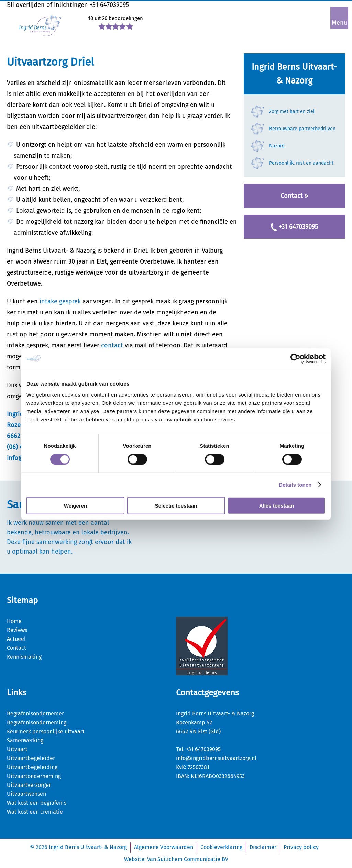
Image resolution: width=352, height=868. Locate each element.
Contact (16, 648)
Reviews (17, 630)
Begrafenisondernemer (35, 714)
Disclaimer (263, 847)
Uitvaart (17, 749)
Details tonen (295, 485)
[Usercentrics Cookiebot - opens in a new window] (295, 359)
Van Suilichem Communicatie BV (188, 859)
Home (14, 621)
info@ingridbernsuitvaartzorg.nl (216, 758)
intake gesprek (60, 301)
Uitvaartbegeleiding (32, 767)
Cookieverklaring (221, 847)
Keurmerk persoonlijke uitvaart (46, 731)
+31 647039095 (109, 5)
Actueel (16, 639)
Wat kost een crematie (35, 812)
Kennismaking (24, 657)
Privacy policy (301, 847)
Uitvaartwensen (26, 794)
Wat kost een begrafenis (37, 803)
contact (112, 345)
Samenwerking (25, 740)
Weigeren (75, 505)
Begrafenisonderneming (37, 722)
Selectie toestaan (176, 505)
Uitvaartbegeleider (31, 758)
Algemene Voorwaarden (164, 847)
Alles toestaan (277, 505)
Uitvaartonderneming (34, 776)
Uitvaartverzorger (29, 785)
